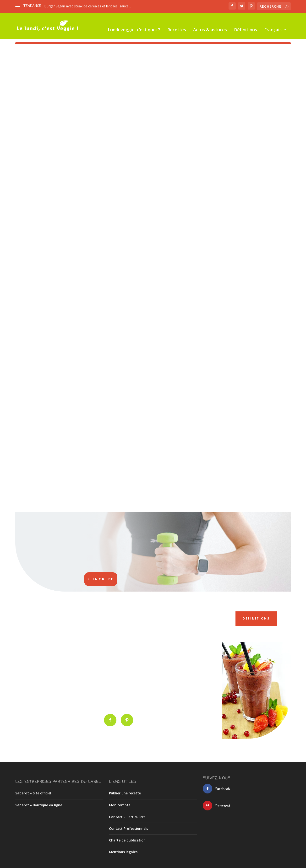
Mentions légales (123, 848)
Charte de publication (127, 836)
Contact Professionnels (128, 824)
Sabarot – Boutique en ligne (39, 801)
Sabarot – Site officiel (33, 789)
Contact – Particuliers (127, 812)
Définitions (157, 34)
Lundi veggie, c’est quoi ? (45, 34)
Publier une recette (125, 789)
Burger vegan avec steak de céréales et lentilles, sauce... (87, 6)
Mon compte (120, 801)
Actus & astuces (121, 34)
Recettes (88, 34)
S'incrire (101, 579)
